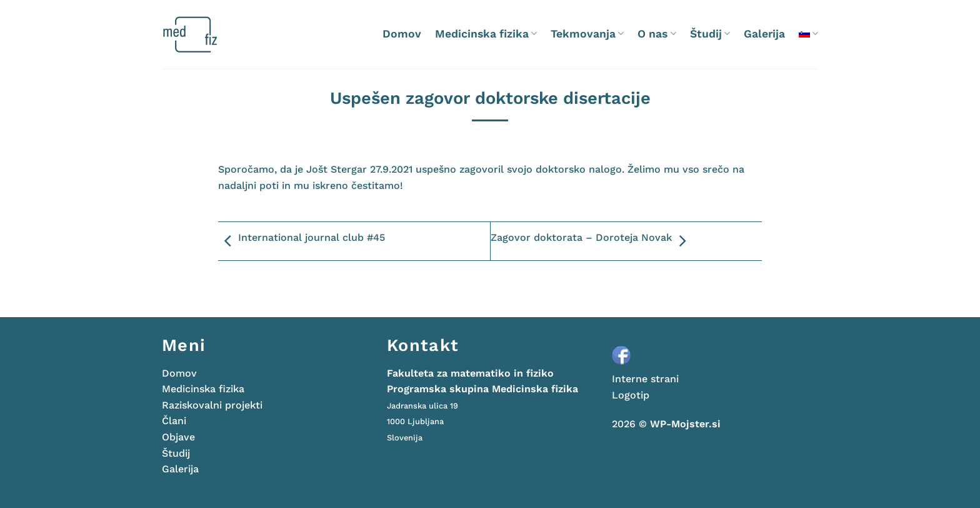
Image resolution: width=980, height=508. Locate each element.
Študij (710, 34)
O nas (657, 34)
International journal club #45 (302, 241)
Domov (402, 34)
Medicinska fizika (486, 34)
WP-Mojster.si (685, 424)
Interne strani (645, 379)
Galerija (764, 34)
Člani (174, 421)
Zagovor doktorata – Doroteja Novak (591, 241)
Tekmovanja (587, 34)
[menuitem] (808, 33)
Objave (178, 437)
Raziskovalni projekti (212, 405)
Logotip (631, 395)
